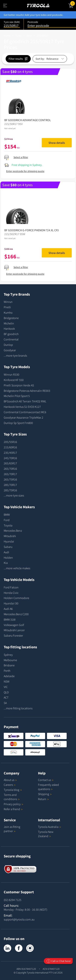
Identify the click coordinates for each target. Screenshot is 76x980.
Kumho (8, 313)
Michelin (9, 323)
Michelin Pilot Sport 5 (17, 396)
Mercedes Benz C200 (16, 614)
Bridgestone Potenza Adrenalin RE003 (27, 391)
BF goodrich (11, 334)
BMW (7, 515)
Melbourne (10, 660)
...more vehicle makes (17, 568)
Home (7, 36)
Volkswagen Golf (14, 625)
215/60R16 (10, 447)
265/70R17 (10, 474)
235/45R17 (10, 453)
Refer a (13, 809)
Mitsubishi (10, 536)
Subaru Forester (13, 635)
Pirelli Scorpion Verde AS (19, 385)
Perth (7, 671)
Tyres (18, 36)
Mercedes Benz (13, 531)
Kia (6, 563)
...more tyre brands (15, 356)
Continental (11, 339)
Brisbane (9, 665)
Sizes (29, 36)
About (10, 780)
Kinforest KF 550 (14, 380)
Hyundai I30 (11, 603)
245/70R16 (10, 458)
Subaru (8, 547)
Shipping (44, 794)
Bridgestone (11, 318)
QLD (6, 692)
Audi (6, 552)
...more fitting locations (18, 708)
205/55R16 (10, 442)
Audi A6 (8, 609)
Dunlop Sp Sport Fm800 (18, 423)
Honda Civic (11, 593)
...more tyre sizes (14, 495)
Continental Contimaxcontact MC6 (25, 412)
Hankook (9, 329)
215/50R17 (42, 36)
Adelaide (9, 676)
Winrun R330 (12, 374)
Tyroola (13, 790)
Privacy (13, 804)
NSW (7, 681)
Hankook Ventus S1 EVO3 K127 (22, 407)
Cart (73, 3)
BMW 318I (10, 619)
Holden (8, 558)
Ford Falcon (11, 587)
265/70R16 (10, 469)
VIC (6, 687)
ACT (6, 697)
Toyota (8, 525)
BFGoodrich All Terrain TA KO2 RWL (25, 401)
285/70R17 (10, 485)
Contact (46, 780)
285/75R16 (10, 490)
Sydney (8, 655)
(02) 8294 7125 (13, 900)
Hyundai (9, 541)
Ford (7, 520)
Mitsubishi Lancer (14, 630)
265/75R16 (10, 479)
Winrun (8, 302)
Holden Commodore (16, 598)
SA (5, 703)
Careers (8, 785)
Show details (57, 143)
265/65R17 (10, 463)
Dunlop (8, 345)
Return (42, 799)
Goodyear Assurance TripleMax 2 (23, 417)
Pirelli (7, 307)
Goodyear (10, 350)
